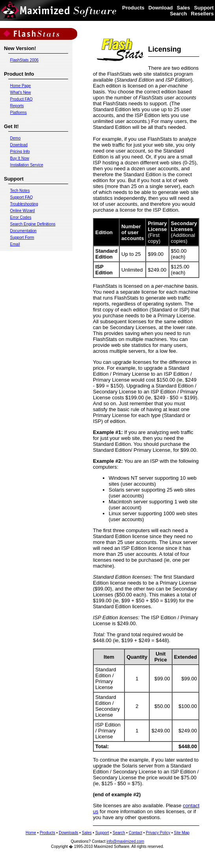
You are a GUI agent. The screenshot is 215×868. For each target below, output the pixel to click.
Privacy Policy (158, 833)
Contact (135, 833)
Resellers (202, 14)
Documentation (23, 231)
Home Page (21, 86)
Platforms (19, 113)
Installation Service (27, 165)
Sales (183, 8)
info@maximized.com (125, 841)
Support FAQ (22, 197)
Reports (17, 106)
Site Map (182, 833)
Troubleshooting (24, 204)
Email (15, 244)
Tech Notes (20, 191)
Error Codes (21, 217)
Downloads (68, 833)
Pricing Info (20, 152)
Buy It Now (20, 158)
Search (178, 14)
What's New (21, 92)
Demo (16, 138)
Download (161, 8)
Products (133, 8)
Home (31, 833)
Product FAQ (21, 99)
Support (204, 8)
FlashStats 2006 (24, 60)
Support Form (22, 237)
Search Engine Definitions (33, 224)
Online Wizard (23, 211)
